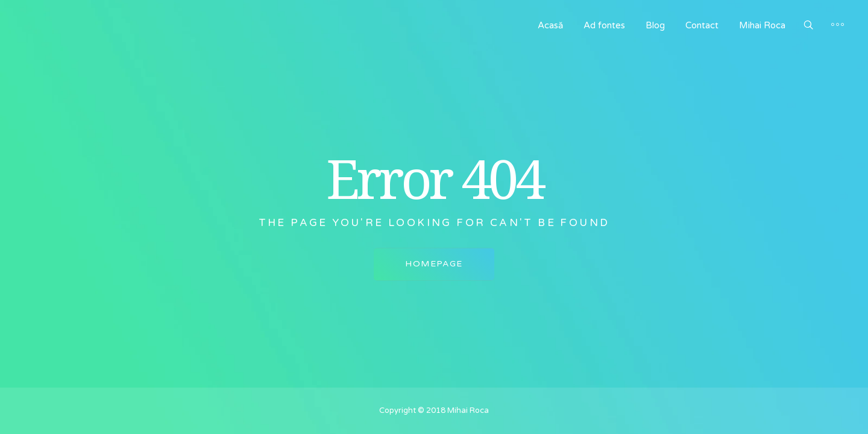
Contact (702, 25)
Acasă (550, 25)
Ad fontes (604, 25)
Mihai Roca (762, 25)
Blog (655, 25)
